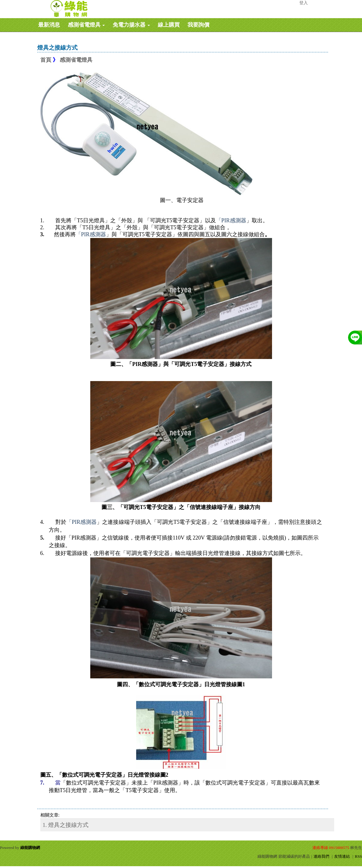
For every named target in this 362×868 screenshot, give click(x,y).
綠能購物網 (30, 848)
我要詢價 (198, 25)
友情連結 (342, 856)
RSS (358, 856)
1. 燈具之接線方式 (66, 825)
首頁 (46, 60)
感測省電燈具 (86, 25)
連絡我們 (321, 856)
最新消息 (49, 25)
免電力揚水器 (131, 25)
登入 (304, 3)
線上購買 (169, 25)
